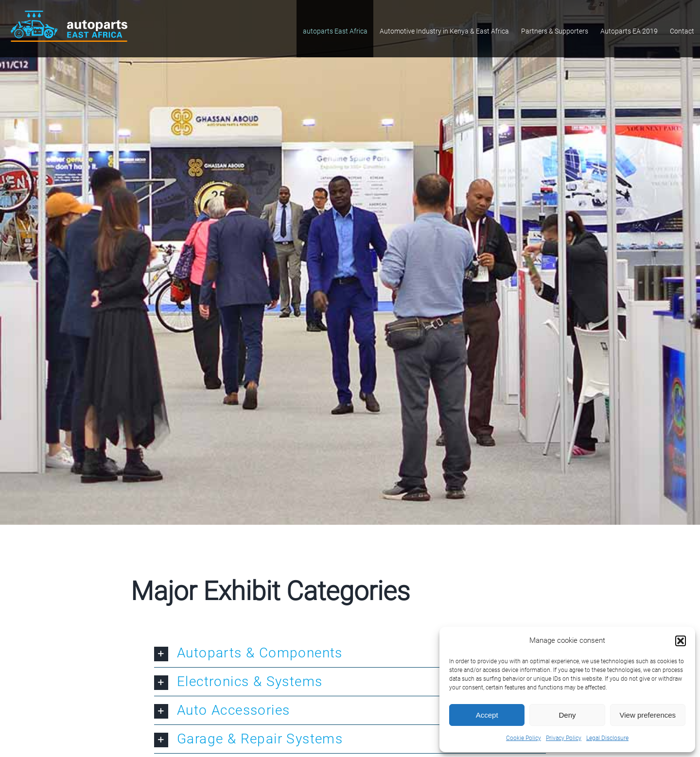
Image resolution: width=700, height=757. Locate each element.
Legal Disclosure (607, 738)
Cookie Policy (524, 738)
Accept (487, 715)
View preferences (648, 715)
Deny (567, 715)
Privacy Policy (564, 738)
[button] (681, 641)
